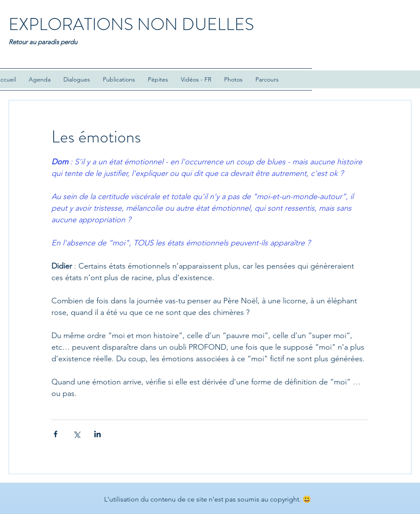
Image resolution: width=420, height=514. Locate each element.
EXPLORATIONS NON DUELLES (131, 24)
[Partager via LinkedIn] (97, 434)
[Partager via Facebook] (55, 434)
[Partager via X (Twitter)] (76, 434)
